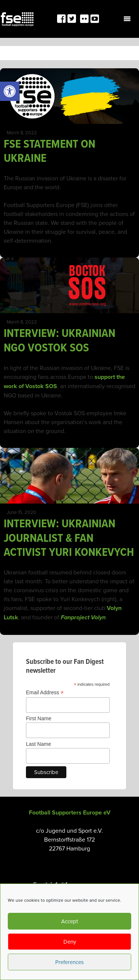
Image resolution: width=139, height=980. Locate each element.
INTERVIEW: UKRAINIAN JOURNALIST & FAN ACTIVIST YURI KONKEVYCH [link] (69, 537)
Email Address (45, 693)
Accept (69, 921)
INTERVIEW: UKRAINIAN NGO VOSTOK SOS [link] (59, 340)
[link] (10, 91)
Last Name (39, 744)
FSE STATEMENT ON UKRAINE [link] (49, 151)
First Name (39, 718)
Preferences (69, 962)
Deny (70, 942)
